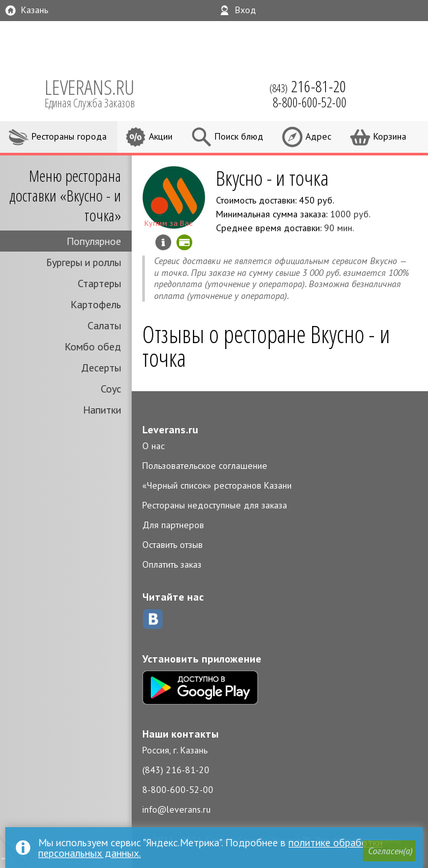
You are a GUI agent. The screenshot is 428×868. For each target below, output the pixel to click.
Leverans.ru (170, 429)
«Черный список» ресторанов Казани (217, 485)
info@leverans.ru (176, 809)
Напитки (102, 410)
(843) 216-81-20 (176, 770)
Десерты (101, 367)
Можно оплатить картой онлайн (184, 242)
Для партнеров (173, 525)
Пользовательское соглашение (205, 466)
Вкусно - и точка (272, 177)
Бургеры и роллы (84, 262)
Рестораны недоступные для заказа (215, 505)
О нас (153, 446)
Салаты (104, 325)
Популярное (94, 241)
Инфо (163, 242)
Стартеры (99, 283)
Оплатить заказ (172, 564)
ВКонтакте (153, 619)
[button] (389, 851)
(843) (308, 86)
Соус (111, 389)
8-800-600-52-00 (178, 790)
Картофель (96, 304)
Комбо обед (93, 346)
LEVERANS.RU (99, 92)
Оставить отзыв (173, 545)
